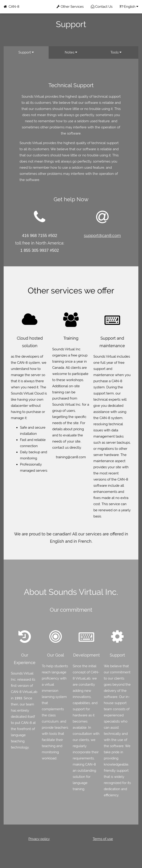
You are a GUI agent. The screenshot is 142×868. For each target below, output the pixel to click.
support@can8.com (102, 235)
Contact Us (102, 7)
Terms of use (103, 839)
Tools (116, 52)
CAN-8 (11, 7)
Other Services (70, 7)
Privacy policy (39, 839)
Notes (71, 52)
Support (26, 52)
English (129, 7)
